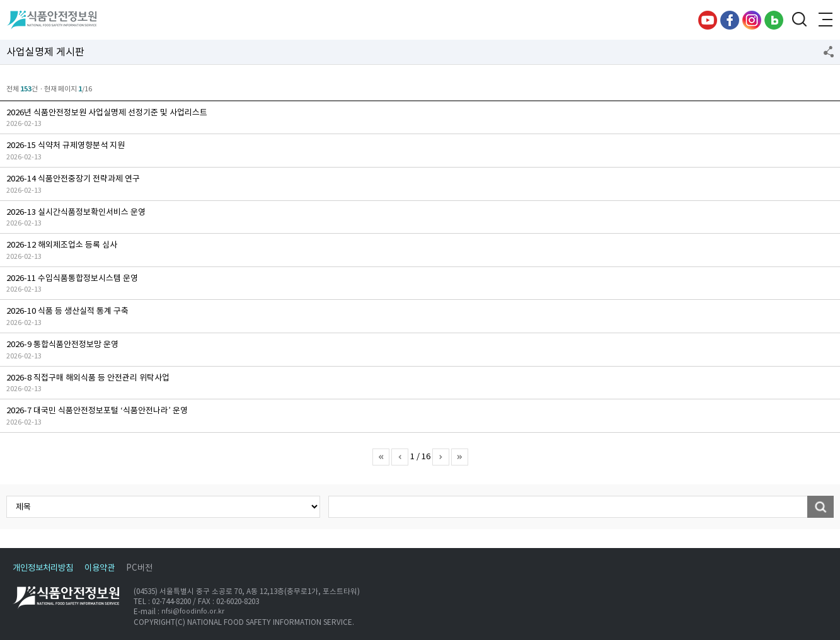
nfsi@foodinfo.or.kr (193, 612)
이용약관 (100, 568)
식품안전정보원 (51, 20)
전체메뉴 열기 (824, 20)
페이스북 (730, 20)
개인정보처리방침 (43, 568)
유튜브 (708, 20)
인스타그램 (752, 20)
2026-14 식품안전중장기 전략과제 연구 (73, 179)
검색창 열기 (799, 20)
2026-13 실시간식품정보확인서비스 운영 (76, 212)
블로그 (774, 20)
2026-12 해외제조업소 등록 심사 (62, 245)
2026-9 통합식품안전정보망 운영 (62, 344)
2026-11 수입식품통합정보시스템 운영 (72, 278)
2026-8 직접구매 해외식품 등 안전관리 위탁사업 (88, 378)
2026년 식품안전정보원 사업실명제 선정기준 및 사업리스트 (107, 112)
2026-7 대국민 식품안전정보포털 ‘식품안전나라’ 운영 (97, 410)
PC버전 (139, 568)
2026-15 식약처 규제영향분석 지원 (66, 145)
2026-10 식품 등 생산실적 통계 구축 (67, 311)
